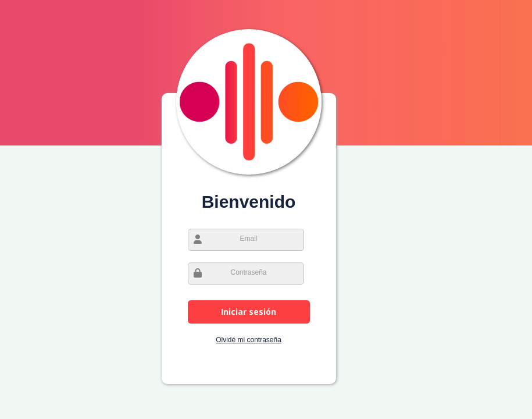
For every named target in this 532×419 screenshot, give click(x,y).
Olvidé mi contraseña (249, 340)
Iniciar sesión (249, 312)
